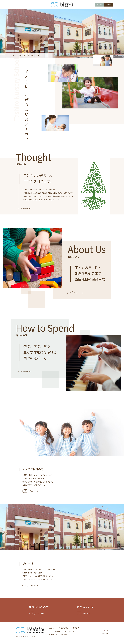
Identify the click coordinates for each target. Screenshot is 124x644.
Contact (84, 613)
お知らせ (52, 628)
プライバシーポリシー (71, 631)
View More (25, 208)
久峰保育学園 (53, 634)
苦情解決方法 (63, 628)
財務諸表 (75, 628)
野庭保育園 (64, 634)
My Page (38, 613)
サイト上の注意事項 (55, 631)
